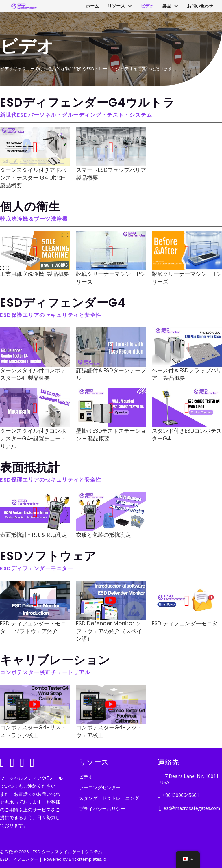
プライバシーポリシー (102, 809)
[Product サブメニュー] (176, 6)
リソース (116, 6)
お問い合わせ (200, 6)
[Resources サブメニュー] (130, 6)
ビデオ (147, 6)
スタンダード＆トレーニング (109, 798)
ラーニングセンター (100, 787)
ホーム (92, 6)
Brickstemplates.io (87, 859)
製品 (167, 6)
